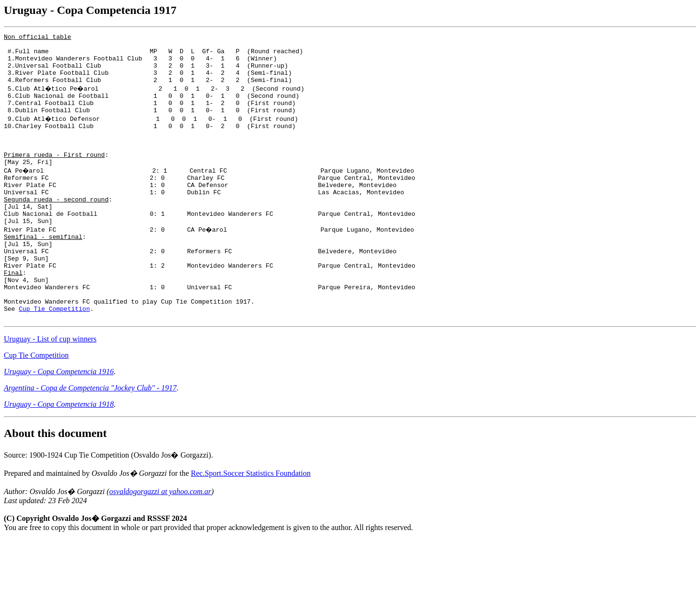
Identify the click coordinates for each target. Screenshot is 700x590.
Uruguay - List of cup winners (50, 389)
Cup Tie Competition (54, 357)
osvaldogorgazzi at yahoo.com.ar (160, 542)
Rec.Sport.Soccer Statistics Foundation (251, 524)
